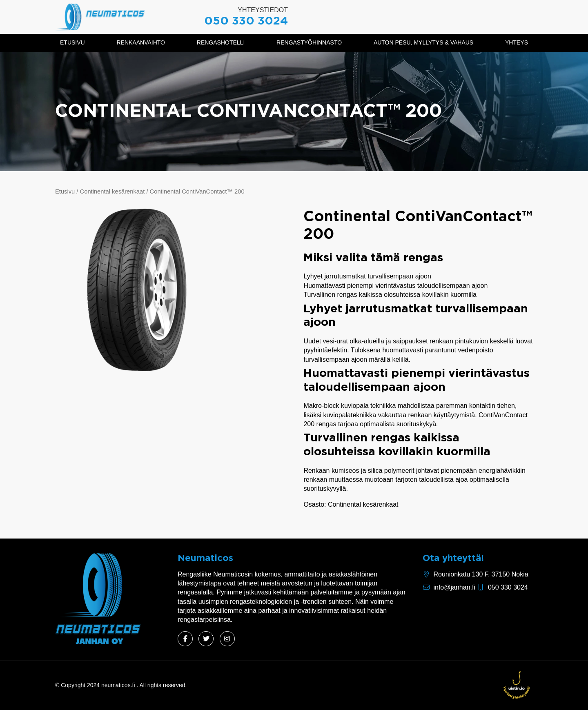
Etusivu (72, 42)
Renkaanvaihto (141, 42)
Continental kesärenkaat (112, 191)
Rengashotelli (221, 42)
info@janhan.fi (454, 587)
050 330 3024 (246, 21)
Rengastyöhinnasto (309, 42)
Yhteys (517, 42)
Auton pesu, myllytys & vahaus (423, 42)
